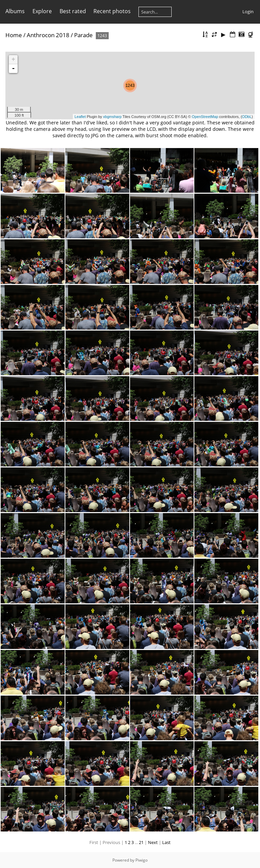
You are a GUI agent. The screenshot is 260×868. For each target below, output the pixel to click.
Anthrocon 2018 (48, 35)
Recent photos (112, 11)
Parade (83, 35)
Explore (42, 11)
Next (153, 842)
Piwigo (142, 860)
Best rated (73, 11)
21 (141, 842)
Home (14, 35)
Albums (15, 11)
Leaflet (80, 117)
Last (166, 842)
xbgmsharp (112, 117)
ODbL (247, 117)
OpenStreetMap (205, 117)
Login (248, 11)
